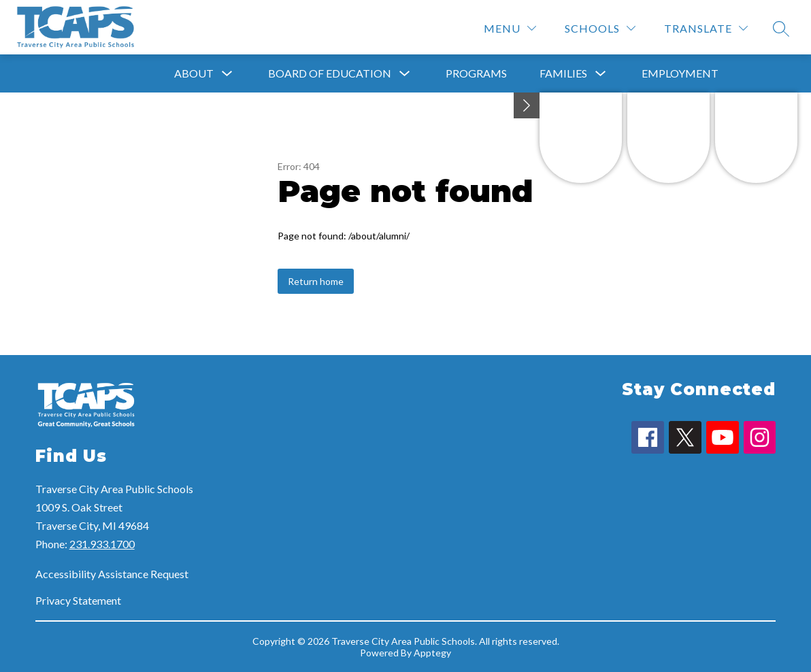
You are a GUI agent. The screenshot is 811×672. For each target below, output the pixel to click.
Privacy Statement (78, 600)
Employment (680, 73)
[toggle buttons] (527, 105)
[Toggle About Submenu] (227, 74)
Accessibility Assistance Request (112, 574)
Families (563, 73)
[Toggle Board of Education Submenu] (405, 74)
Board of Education (330, 73)
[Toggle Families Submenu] (601, 74)
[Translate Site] (706, 28)
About (194, 73)
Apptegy (432, 653)
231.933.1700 (102, 544)
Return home (316, 281)
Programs (476, 73)
